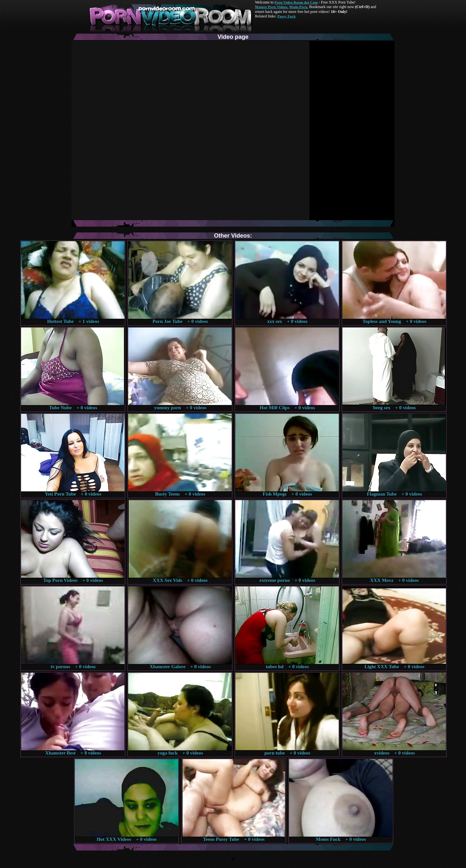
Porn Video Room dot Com (296, 2)
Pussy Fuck (286, 16)
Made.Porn (298, 7)
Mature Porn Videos (271, 7)
